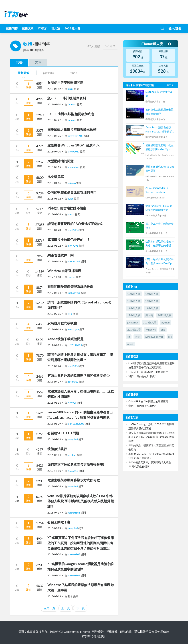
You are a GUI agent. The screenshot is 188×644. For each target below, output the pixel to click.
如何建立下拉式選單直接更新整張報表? (76, 464)
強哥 (70, 314)
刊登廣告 (98, 632)
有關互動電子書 (59, 522)
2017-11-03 (54, 277)
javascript (133, 322)
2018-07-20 (54, 151)
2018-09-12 (54, 89)
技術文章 (28, 28)
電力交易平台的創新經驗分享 (159, 226)
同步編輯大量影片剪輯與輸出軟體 (72, 130)
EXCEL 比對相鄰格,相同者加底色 (71, 114)
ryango (72, 277)
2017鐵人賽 (134, 330)
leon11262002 (76, 424)
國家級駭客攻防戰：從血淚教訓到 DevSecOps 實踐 (159, 148)
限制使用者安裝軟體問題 (65, 82)
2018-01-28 (54, 230)
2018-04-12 (54, 199)
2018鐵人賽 (150, 322)
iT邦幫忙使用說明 (94, 636)
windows (151, 330)
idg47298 (73, 246)
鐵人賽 (149, 315)
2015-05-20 (54, 554)
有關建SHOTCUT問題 (63, 433)
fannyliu (72, 104)
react (130, 344)
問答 (19, 62)
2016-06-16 (54, 403)
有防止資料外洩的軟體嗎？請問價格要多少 (78, 375)
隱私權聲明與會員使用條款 (151, 632)
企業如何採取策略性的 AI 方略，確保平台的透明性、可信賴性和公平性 (160, 244)
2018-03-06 (54, 214)
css (170, 337)
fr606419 (73, 471)
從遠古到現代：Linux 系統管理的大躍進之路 (159, 208)
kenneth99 (74, 261)
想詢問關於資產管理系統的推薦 (70, 287)
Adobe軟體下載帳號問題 (65, 339)
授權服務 (112, 632)
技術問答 (12, 28)
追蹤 (110, 46)
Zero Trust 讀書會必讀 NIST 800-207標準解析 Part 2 (159, 130)
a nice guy (73, 329)
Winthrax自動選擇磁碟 (64, 271)
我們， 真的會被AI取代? (142, 376)
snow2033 (74, 151)
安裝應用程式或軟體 (62, 323)
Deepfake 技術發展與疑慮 (159, 94)
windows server (154, 337)
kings (71, 89)
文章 (38, 62)
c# (129, 337)
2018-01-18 (54, 261)
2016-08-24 (54, 366)
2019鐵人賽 (165, 315)
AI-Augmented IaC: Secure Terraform (157, 190)
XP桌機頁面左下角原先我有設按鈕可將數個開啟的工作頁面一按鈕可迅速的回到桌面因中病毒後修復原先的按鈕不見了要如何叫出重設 (81, 543)
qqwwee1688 (76, 136)
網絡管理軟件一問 (60, 255)
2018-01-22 (54, 246)
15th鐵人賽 (134, 294)
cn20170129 (75, 345)
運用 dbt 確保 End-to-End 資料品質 (160, 169)
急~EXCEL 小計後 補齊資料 (67, 98)
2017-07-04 (54, 293)
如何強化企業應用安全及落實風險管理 (159, 111)
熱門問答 (49, 73)
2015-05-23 (54, 528)
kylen (71, 199)
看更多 (172, 85)
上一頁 (66, 608)
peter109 (73, 382)
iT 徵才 (43, 28)
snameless (74, 167)
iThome (85, 632)
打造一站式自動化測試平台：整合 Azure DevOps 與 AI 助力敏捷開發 (159, 262)
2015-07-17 (54, 513)
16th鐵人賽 (152, 294)
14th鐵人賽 (152, 301)
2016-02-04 (54, 455)
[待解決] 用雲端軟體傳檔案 (67, 208)
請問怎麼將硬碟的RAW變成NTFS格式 (75, 224)
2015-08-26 (54, 486)
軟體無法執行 (57, 449)
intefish (72, 455)
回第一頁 (49, 608)
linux (138, 337)
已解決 (73, 73)
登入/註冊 (175, 28)
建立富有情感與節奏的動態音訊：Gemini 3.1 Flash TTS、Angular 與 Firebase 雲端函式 (151, 437)
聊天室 (56, 28)
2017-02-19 (54, 329)
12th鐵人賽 (152, 308)
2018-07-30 (54, 104)
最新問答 (23, 73)
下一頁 (80, 608)
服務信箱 (126, 632)
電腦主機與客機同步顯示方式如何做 (74, 480)
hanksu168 (74, 513)
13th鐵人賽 (134, 301)
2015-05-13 (54, 596)
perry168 (73, 439)
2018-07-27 (54, 120)
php (163, 330)
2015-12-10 (54, 471)
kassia (71, 214)
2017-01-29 (54, 345)
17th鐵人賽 (134, 308)
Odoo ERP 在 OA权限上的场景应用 (148, 372)
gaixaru (72, 183)
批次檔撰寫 (56, 177)
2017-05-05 (54, 314)
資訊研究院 (74, 293)
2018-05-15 (54, 167)
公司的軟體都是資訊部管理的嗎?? (72, 192)
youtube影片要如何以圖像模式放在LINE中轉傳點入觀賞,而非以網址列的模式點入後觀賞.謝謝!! (81, 501)
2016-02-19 (54, 439)
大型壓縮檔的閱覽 (60, 161)
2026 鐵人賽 (72, 28)
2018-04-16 (54, 183)
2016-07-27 (54, 382)
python (166, 322)
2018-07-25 (54, 136)
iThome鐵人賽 (156, 44)
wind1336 (73, 230)
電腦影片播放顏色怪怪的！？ (69, 240)
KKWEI (72, 403)
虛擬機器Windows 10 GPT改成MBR (73, 145)
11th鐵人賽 (134, 315)
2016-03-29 (54, 424)
